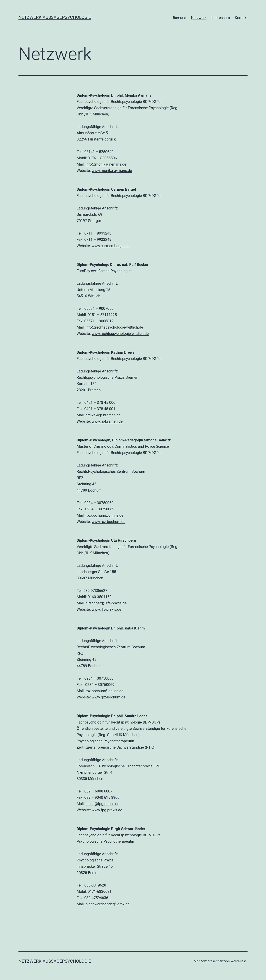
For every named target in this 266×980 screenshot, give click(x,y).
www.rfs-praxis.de (106, 609)
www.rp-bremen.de (107, 421)
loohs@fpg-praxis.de (102, 804)
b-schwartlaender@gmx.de (108, 904)
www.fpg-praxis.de (107, 810)
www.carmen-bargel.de (111, 246)
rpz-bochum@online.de (104, 515)
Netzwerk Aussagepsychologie (55, 17)
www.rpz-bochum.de (108, 522)
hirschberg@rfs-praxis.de (106, 603)
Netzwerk (199, 18)
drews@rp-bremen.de (103, 415)
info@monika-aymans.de (106, 164)
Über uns (179, 18)
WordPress (239, 961)
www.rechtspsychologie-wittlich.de (120, 334)
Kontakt (241, 18)
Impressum (221, 18)
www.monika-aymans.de (112, 171)
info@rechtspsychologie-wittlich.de (114, 327)
